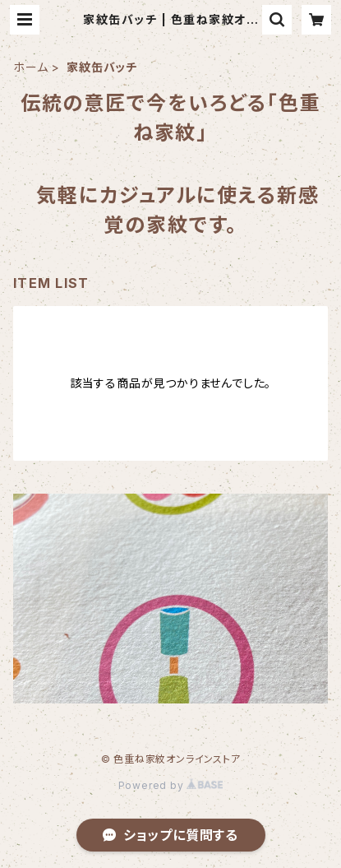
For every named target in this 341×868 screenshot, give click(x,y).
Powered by (171, 785)
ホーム (30, 67)
